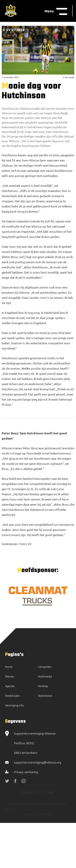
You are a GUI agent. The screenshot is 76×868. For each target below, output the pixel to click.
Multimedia (45, 676)
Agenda (10, 686)
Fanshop (43, 686)
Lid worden (45, 667)
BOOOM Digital (43, 814)
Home (9, 667)
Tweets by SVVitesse (38, 792)
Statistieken (45, 696)
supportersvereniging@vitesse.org (37, 762)
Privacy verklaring (26, 772)
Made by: (29, 814)
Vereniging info (14, 705)
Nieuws (10, 676)
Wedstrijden (13, 696)
